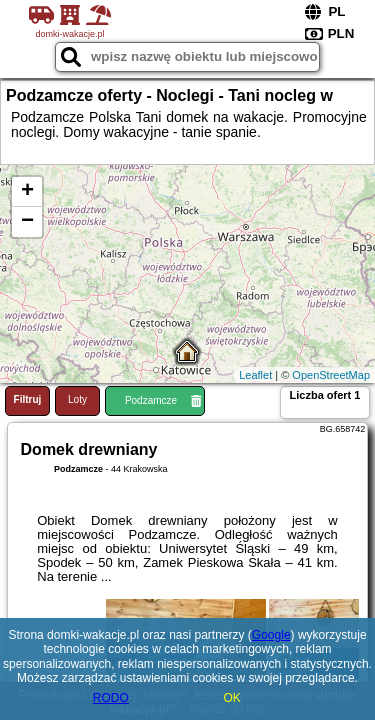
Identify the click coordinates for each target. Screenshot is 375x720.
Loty (77, 399)
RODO (111, 698)
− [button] (27, 222)
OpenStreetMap (331, 375)
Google (271, 635)
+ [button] (27, 192)
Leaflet (255, 375)
